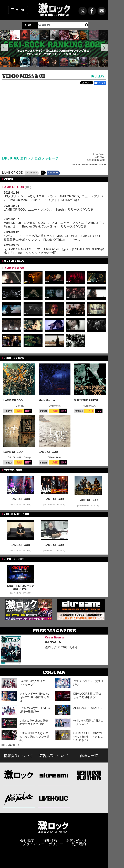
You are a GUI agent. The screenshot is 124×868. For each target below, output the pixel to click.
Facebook (53, 173)
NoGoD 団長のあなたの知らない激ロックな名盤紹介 (34, 737)
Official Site (31, 173)
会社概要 (27, 840)
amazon (8, 411)
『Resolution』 (54, 457)
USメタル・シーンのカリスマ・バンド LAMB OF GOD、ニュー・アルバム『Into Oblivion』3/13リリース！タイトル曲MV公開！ (53, 198)
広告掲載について (54, 756)
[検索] (59, 25)
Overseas (97, 76)
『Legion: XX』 (90, 406)
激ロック (19, 775)
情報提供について (18, 756)
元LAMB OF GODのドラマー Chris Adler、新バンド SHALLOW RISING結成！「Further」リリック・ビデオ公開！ (54, 251)
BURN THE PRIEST (86, 400)
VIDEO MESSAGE (24, 76)
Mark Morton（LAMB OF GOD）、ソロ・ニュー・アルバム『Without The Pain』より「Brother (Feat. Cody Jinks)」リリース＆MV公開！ (54, 225)
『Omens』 (19, 406)
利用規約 (79, 844)
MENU (21, 10)
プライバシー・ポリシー (43, 844)
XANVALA (53, 642)
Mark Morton (47, 400)
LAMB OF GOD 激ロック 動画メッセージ (30, 158)
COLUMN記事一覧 (11, 745)
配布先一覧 (89, 756)
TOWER (19, 411)
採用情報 (50, 840)
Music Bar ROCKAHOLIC (19, 798)
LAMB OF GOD (13, 173)
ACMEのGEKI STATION (88, 708)
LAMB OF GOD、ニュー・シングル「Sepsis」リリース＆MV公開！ (50, 210)
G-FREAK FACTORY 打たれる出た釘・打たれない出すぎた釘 (88, 737)
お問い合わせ (77, 840)
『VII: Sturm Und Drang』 (19, 457)
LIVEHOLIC (54, 798)
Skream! (54, 775)
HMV (28, 411)
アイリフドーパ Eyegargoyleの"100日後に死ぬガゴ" (34, 697)
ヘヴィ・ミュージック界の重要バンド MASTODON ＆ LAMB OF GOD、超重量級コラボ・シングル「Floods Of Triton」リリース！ (53, 238)
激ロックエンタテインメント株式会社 (53, 827)
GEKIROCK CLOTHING (89, 775)
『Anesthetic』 (55, 406)
